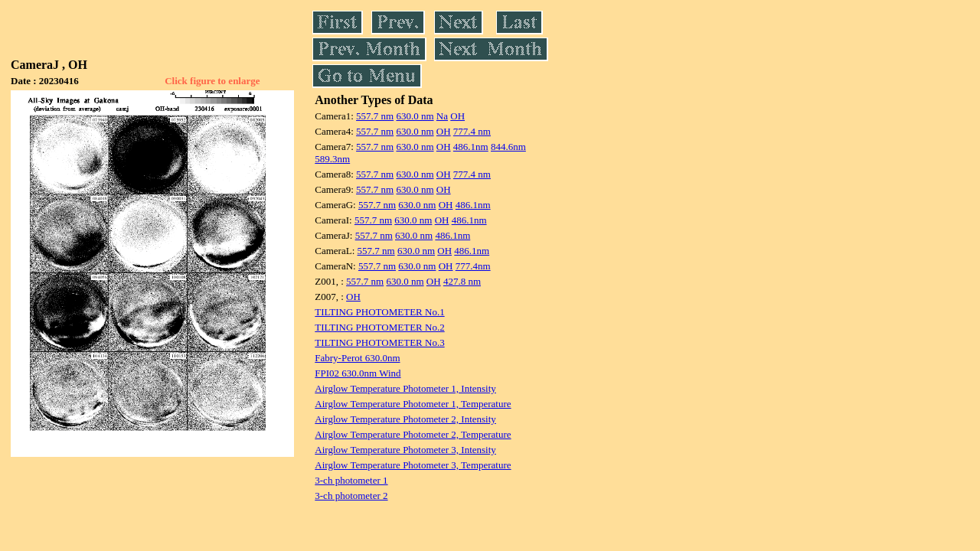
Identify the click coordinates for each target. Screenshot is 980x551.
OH (457, 116)
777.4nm (473, 266)
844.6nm (508, 147)
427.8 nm (462, 281)
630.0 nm (415, 116)
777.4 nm (472, 131)
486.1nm (471, 147)
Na (442, 116)
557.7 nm (375, 116)
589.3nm (332, 159)
